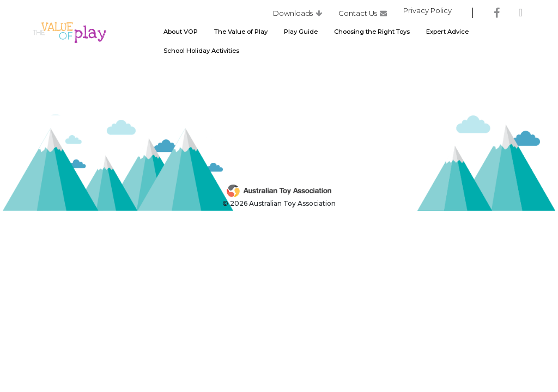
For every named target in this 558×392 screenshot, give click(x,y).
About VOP (181, 34)
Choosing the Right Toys (372, 34)
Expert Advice (447, 34)
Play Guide (301, 34)
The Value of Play (241, 34)
